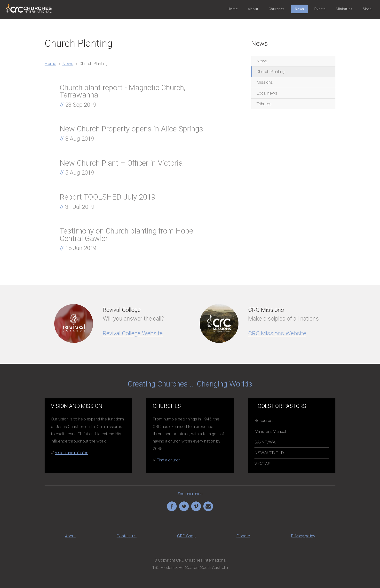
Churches (277, 9)
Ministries (344, 9)
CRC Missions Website (277, 333)
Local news (267, 93)
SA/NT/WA (265, 442)
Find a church (169, 460)
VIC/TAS (262, 464)
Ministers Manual (270, 431)
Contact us (127, 536)
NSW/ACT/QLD (269, 453)
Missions (265, 82)
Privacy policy (303, 536)
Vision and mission (71, 453)
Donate (243, 536)
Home (233, 9)
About (253, 9)
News (299, 9)
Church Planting (270, 72)
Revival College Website (133, 333)
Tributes (264, 104)
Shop (367, 9)
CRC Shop (186, 536)
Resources (265, 420)
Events (320, 9)
